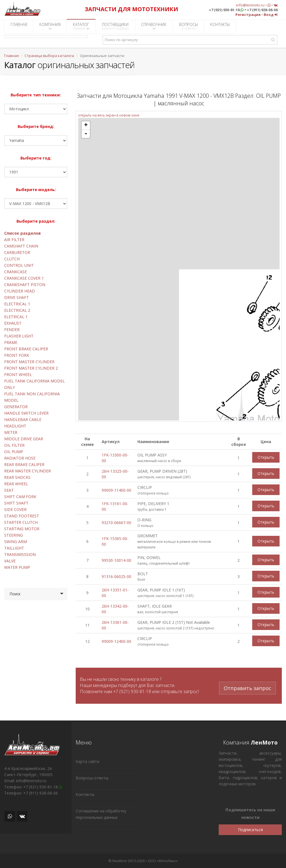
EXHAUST (13, 323)
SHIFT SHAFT (16, 503)
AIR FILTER (14, 240)
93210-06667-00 (116, 523)
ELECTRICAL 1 (17, 304)
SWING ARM (16, 542)
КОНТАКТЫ (220, 26)
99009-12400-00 (116, 641)
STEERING (14, 535)
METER (11, 432)
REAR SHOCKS (17, 477)
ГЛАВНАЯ (19, 26)
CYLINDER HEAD (20, 291)
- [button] (86, 134)
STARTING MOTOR (22, 529)
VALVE (10, 561)
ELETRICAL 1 (16, 317)
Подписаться (250, 829)
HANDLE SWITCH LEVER (26, 413)
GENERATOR (16, 407)
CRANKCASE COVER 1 (24, 278)
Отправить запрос (247, 682)
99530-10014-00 (116, 560)
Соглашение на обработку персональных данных (101, 813)
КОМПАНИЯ (50, 26)
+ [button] (86, 125)
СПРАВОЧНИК (154, 26)
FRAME (11, 342)
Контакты (85, 794)
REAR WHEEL (16, 484)
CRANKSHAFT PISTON (25, 285)
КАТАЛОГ (81, 26)
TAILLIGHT (14, 548)
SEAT (9, 490)
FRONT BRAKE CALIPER (26, 349)
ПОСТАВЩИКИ (115, 26)
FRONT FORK (17, 355)
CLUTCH (12, 259)
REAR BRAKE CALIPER (24, 464)
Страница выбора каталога (49, 56)
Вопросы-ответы (92, 777)
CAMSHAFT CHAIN (21, 246)
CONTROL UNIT (19, 265)
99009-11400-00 (116, 490)
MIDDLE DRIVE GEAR (24, 439)
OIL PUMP (14, 452)
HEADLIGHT (15, 426)
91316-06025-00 (116, 576)
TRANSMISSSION (20, 554)
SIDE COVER (15, 509)
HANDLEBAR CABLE (23, 419)
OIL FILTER (14, 445)
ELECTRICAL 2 (17, 310)
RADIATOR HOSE (20, 458)
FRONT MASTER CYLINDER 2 (31, 368)
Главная (11, 56)
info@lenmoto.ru (250, 5)
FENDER (12, 330)
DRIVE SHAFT (16, 297)
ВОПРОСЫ (189, 26)
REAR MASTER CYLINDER (28, 471)
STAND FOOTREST (22, 516)
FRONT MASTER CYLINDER (29, 362)
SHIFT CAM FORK (20, 497)
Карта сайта (87, 761)
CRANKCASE (16, 272)
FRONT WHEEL (18, 374)
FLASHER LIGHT (19, 336)
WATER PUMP (17, 567)
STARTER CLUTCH (21, 522)
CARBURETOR (17, 252)
